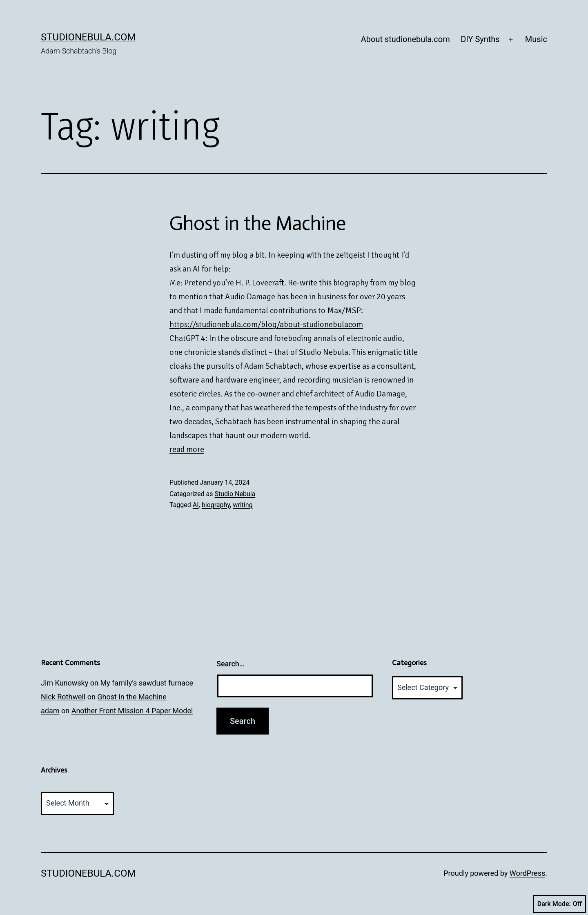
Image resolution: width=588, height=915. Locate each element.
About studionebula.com (405, 39)
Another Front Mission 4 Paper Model (132, 711)
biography (216, 505)
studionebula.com (88, 37)
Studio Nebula (235, 494)
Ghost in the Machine (258, 223)
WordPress (527, 873)
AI (196, 505)
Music (536, 39)
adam (50, 711)
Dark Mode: (560, 904)
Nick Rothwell (63, 697)
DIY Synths (480, 39)
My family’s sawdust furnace (147, 683)
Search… (231, 664)
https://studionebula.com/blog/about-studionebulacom (266, 324)
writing (243, 505)
